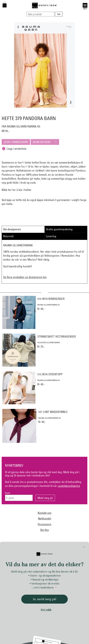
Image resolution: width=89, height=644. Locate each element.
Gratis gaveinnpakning (59, 229)
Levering (51, 236)
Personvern (44, 524)
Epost (8, 493)
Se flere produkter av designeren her (25, 277)
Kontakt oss (45, 513)
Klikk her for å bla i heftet (16, 190)
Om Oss (44, 530)
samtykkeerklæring (69, 486)
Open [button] (85, 5)
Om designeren (12, 229)
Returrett (8, 236)
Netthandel (45, 518)
